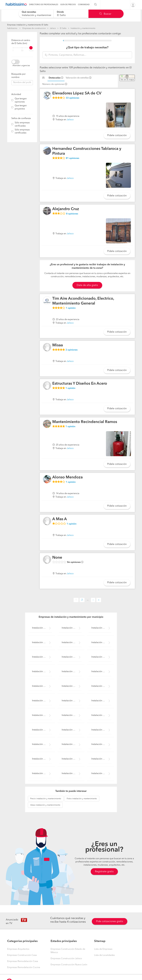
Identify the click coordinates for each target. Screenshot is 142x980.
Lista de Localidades (104, 955)
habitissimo (12, 28)
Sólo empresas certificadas (22, 131)
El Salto (63, 28)
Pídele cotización (117, 135)
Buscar (105, 14)
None (57, 558)
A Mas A (60, 519)
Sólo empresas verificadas (22, 124)
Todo (31, 51)
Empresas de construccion (34, 28)
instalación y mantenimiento (46, 799)
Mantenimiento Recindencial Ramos (85, 422)
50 (22, 51)
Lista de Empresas (103, 949)
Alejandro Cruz (66, 209)
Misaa (58, 345)
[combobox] (36, 14)
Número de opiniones (53, 84)
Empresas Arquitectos (18, 949)
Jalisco (53, 28)
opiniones (73, 98)
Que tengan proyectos (21, 107)
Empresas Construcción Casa (22, 955)
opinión (71, 308)
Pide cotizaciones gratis (110, 921)
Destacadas (55, 78)
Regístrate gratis (104, 872)
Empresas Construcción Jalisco (66, 959)
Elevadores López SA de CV (77, 93)
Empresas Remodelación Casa (23, 961)
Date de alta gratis (87, 285)
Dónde (60, 12)
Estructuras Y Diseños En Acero (80, 384)
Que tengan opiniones (21, 100)
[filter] (22, 48)
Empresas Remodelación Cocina (24, 968)
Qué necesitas (29, 12)
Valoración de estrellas (77, 78)
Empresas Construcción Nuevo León (69, 965)
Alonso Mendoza (67, 477)
